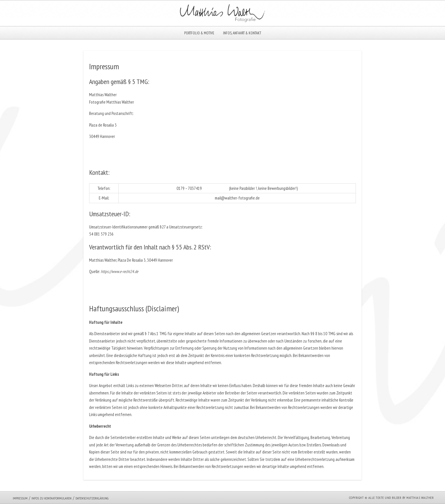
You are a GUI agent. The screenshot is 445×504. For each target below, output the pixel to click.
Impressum (20, 498)
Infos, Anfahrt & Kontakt (242, 33)
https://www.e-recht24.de (119, 271)
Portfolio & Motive (199, 33)
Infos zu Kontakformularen (52, 498)
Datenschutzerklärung (92, 498)
